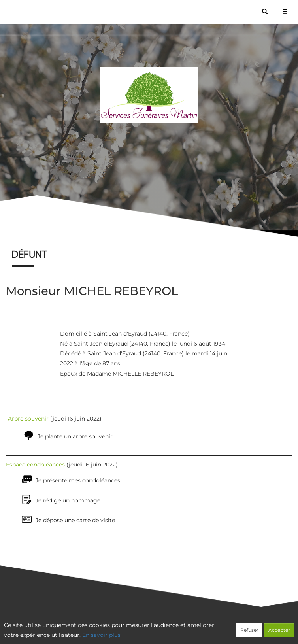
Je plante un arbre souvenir (75, 436)
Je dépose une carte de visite (75, 520)
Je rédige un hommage (68, 500)
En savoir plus (101, 635)
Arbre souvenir (28, 419)
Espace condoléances (35, 465)
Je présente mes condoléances (78, 480)
